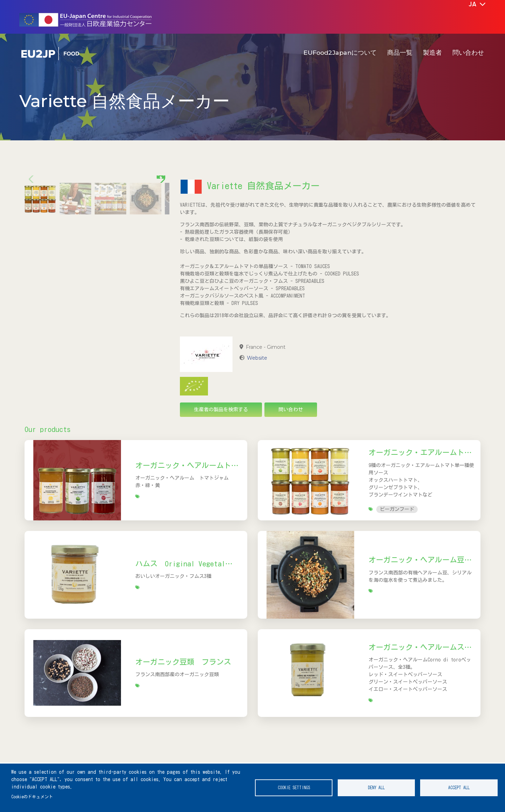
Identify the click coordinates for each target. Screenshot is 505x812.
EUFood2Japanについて (340, 52)
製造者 (432, 52)
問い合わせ (468, 52)
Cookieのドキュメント (32, 797)
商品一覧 (400, 52)
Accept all (459, 788)
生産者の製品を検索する (221, 410)
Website (257, 358)
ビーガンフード (397, 509)
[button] (161, 240)
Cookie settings (294, 788)
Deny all (376, 788)
